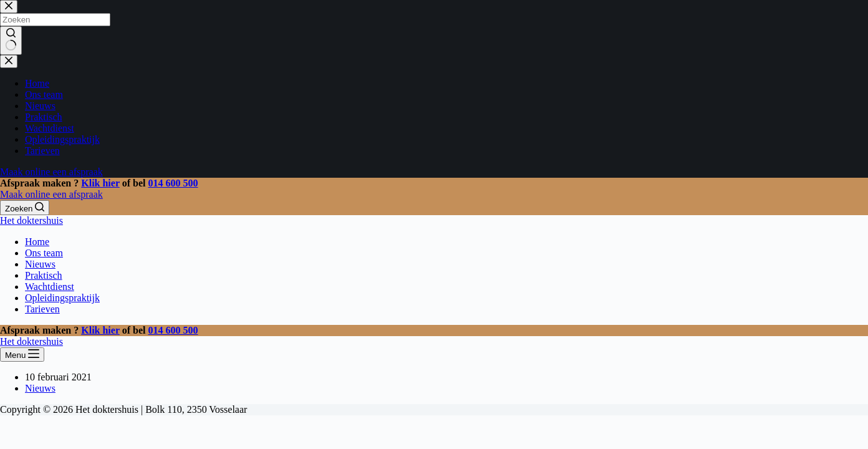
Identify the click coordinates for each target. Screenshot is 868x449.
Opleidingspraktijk (62, 298)
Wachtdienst (50, 287)
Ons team (44, 253)
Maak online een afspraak (51, 194)
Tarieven (42, 309)
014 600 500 (173, 183)
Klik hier (100, 183)
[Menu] (22, 355)
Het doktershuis (31, 220)
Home (37, 242)
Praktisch (44, 275)
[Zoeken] (25, 208)
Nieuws (40, 264)
